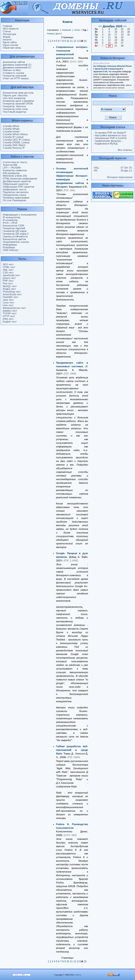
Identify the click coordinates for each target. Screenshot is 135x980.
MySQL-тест (10, 286)
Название (67, 30)
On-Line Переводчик (14, 200)
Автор (77, 30)
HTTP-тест (9, 316)
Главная (7, 26)
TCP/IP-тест (10, 313)
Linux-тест (9, 303)
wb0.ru (78, 975)
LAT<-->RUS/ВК (12, 168)
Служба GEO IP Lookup (16, 140)
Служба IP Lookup (13, 137)
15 (85, 41)
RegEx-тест (9, 289)
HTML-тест (9, 267)
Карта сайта (10, 42)
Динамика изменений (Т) (17, 65)
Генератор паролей (14, 228)
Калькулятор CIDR (13, 226)
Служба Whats (11, 129)
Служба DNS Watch (14, 145)
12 (75, 41)
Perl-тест (8, 283)
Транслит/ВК (10, 165)
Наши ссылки (10, 45)
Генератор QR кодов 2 (16, 234)
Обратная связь (12, 48)
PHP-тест (8, 281)
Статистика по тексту (15, 162)
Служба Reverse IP (14, 148)
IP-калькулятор (11, 217)
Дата (58, 34)
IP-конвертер (10, 220)
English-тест (10, 322)
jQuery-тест (9, 278)
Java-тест (8, 300)
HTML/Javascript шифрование (20, 179)
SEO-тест (8, 264)
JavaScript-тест (11, 275)
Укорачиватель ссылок (16, 242)
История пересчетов (120, 177)
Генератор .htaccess (14, 106)
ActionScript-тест (12, 294)
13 (78, 41)
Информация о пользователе (20, 215)
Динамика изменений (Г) (17, 67)
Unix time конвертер (14, 98)
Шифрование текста (14, 189)
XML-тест (8, 270)
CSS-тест (8, 273)
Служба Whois (11, 126)
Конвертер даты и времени (18, 101)
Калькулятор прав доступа (18, 93)
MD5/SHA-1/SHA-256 (15, 176)
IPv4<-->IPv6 (10, 223)
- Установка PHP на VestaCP (110, 133)
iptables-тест (10, 311)
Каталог (7, 40)
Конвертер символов (15, 170)
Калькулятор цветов (14, 239)
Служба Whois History (15, 134)
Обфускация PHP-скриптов (18, 187)
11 (71, 41)
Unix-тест (8, 305)
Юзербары (9, 247)
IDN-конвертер (11, 173)
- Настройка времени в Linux (110, 135)
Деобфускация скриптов (17, 181)
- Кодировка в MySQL (106, 144)
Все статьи (125, 150)
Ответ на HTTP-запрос (16, 78)
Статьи (7, 31)
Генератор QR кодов (15, 231)
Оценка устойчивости (15, 236)
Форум (6, 37)
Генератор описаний (15, 76)
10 (68, 41)
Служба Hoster (11, 131)
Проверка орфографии (16, 198)
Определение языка (14, 195)
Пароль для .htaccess (15, 95)
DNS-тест (8, 319)
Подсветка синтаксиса (16, 192)
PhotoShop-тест (12, 292)
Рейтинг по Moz (12, 70)
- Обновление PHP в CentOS (110, 138)
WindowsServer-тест (14, 308)
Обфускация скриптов (16, 184)
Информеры (10, 245)
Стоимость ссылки (13, 73)
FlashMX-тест (11, 297)
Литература (9, 34)
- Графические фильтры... (108, 141)
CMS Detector (11, 250)
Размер (50, 34)
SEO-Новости (11, 29)
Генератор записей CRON (18, 104)
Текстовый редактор (14, 112)
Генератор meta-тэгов (15, 109)
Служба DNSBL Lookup (16, 142)
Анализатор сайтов (14, 62)
